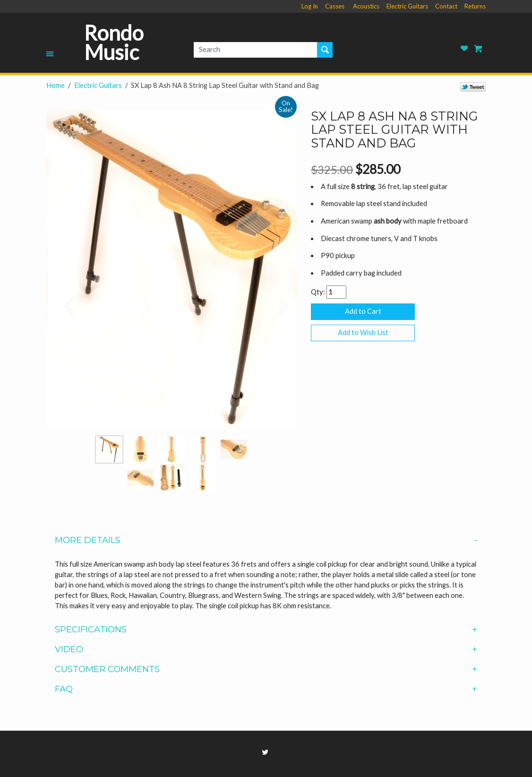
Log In (310, 6)
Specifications (266, 630)
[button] (65, 301)
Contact (446, 6)
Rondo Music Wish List (464, 48)
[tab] (266, 540)
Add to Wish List (363, 332)
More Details (266, 540)
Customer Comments (266, 669)
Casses (335, 6)
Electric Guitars (407, 6)
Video (266, 649)
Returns (475, 6)
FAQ (266, 689)
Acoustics (366, 6)
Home (56, 85)
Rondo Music (114, 43)
